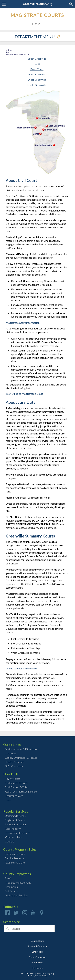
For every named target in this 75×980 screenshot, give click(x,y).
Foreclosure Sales (15, 854)
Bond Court (37, 69)
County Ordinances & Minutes (22, 758)
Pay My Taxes (13, 779)
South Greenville (37, 59)
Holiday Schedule (15, 762)
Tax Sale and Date (15, 862)
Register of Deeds (15, 820)
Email (8, 878)
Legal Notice (37, 952)
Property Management (18, 882)
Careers (10, 841)
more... (9, 800)
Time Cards (11, 887)
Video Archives (13, 837)
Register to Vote (14, 796)
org (37, 4)
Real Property (13, 829)
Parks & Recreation (16, 824)
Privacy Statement (37, 957)
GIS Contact (37, 968)
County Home (37, 941)
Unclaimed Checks (15, 816)
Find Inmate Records (17, 783)
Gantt (37, 64)
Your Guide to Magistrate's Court (24, 394)
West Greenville (37, 80)
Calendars (11, 753)
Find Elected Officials (17, 787)
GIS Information (14, 766)
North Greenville (37, 85)
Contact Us (37, 963)
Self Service (12, 891)
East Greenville (37, 74)
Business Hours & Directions (21, 749)
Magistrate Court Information (23, 323)
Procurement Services (18, 833)
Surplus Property (14, 858)
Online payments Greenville (21, 668)
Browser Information (37, 946)
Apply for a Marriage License (21, 791)
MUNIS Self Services (17, 895)
